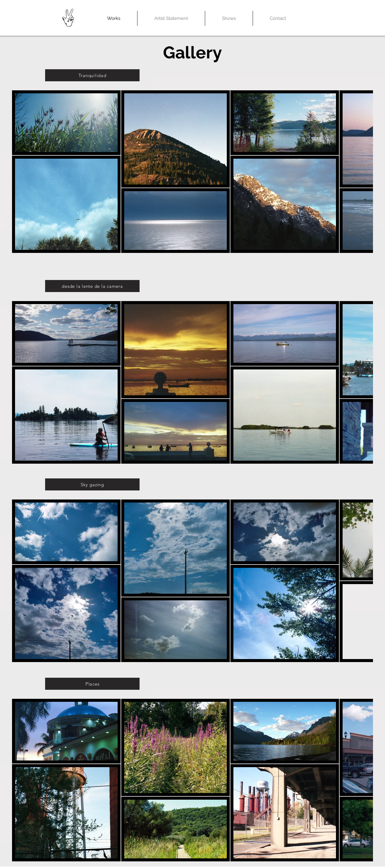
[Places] (92, 684)
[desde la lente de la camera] (92, 286)
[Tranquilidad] (92, 75)
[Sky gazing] (92, 484)
